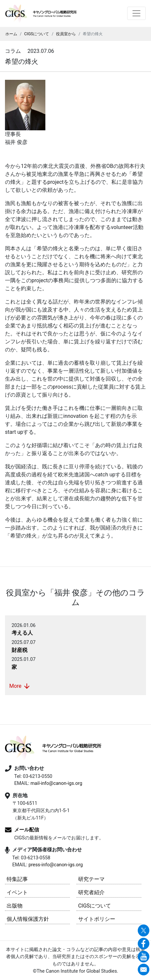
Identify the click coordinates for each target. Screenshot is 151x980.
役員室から (66, 34)
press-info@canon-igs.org (56, 865)
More (20, 686)
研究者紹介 (91, 892)
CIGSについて (37, 34)
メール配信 (27, 830)
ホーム (11, 34)
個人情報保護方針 (28, 919)
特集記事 (17, 879)
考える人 (22, 633)
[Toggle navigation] (136, 13)
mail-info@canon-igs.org (56, 783)
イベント (17, 892)
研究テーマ (91, 879)
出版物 (15, 906)
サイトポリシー (97, 919)
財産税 (20, 650)
